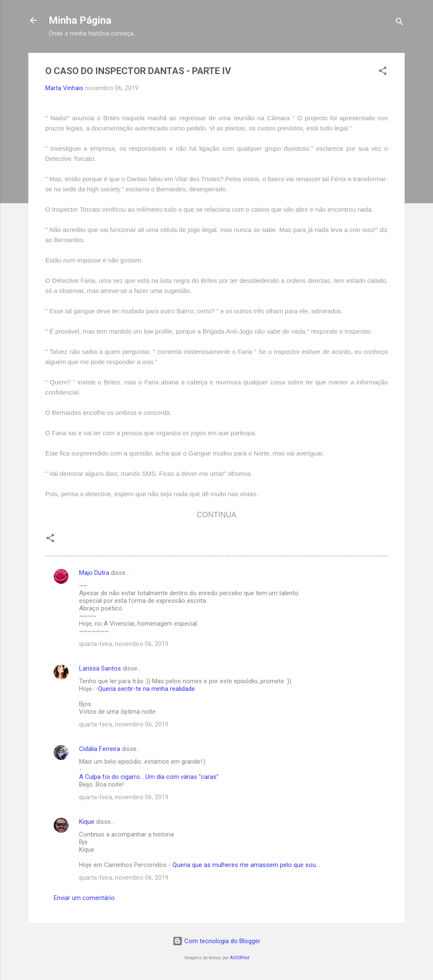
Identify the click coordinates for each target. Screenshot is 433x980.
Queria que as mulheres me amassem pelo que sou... (246, 865)
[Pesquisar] (400, 23)
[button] (383, 72)
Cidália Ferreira (100, 749)
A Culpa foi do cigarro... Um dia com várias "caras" (149, 777)
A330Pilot (240, 958)
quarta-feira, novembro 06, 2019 (124, 644)
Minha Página (80, 20)
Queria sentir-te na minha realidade (147, 689)
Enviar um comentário (84, 898)
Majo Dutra (94, 573)
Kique (87, 822)
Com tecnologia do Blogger (216, 941)
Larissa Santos (100, 668)
